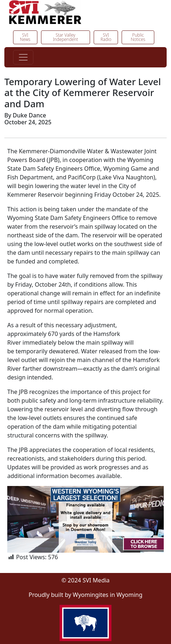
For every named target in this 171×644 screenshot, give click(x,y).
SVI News (25, 37)
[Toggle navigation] (23, 57)
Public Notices (138, 37)
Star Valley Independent (66, 37)
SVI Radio (106, 37)
